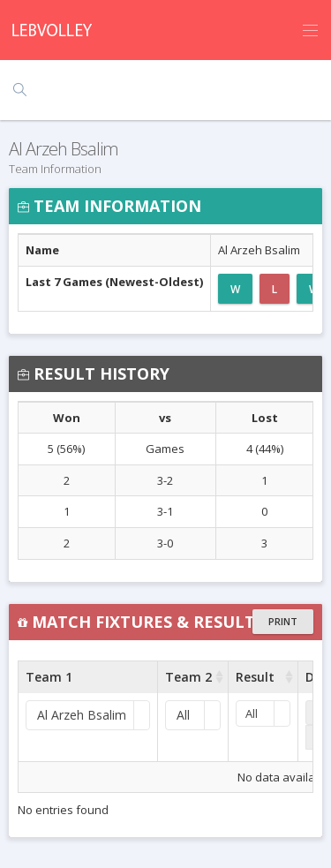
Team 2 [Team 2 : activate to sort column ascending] (188, 677)
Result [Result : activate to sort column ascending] (255, 677)
